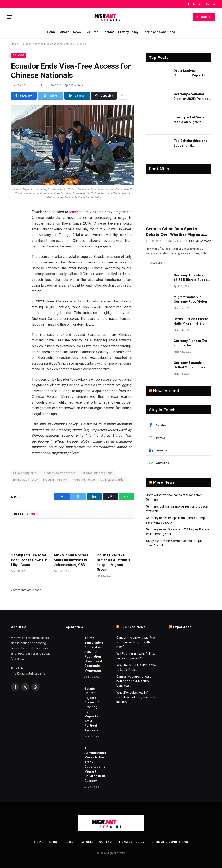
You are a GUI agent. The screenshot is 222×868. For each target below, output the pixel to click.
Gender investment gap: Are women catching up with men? (136, 642)
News (77, 32)
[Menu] (9, 17)
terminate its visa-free (86, 212)
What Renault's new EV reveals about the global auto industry (136, 697)
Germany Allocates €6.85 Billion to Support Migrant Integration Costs (192, 278)
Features (92, 32)
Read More (157, 263)
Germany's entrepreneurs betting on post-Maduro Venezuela (134, 681)
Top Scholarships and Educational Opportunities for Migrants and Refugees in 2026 (192, 143)
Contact (108, 32)
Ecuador (19, 55)
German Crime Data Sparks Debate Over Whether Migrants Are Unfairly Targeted (175, 232)
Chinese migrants (25, 473)
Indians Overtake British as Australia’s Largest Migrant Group (113, 562)
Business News (133, 627)
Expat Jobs (182, 627)
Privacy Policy (128, 32)
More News (164, 482)
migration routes (84, 480)
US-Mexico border (112, 480)
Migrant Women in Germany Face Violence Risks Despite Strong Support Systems (192, 300)
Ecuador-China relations (97, 473)
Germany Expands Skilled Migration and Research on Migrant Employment (190, 365)
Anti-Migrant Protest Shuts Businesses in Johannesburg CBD (71, 560)
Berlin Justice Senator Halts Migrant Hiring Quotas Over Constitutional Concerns (192, 322)
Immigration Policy (25, 480)
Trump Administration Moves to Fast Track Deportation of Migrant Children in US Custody (96, 765)
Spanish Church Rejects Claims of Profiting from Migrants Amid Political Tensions (91, 709)
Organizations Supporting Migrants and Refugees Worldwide (189, 73)
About (64, 32)
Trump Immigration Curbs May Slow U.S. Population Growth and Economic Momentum (94, 654)
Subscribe (204, 17)
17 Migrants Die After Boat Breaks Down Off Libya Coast (29, 560)
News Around (166, 391)
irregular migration (55, 480)
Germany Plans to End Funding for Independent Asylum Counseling (191, 343)
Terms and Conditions (159, 32)
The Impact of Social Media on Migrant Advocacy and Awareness (190, 120)
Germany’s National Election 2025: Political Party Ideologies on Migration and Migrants (192, 97)
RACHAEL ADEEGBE (200, 241)
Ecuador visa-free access (58, 473)
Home (51, 32)
